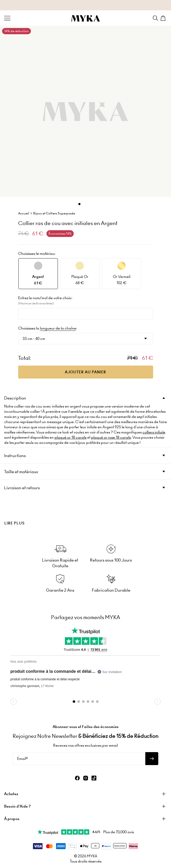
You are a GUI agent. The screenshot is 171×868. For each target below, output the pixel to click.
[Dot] (79, 204)
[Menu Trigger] (7, 18)
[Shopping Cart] (164, 18)
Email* (22, 759)
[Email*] (79, 759)
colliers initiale (154, 432)
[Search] (155, 18)
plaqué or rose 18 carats (111, 437)
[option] (38, 274)
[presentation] (85, 514)
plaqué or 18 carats (70, 437)
